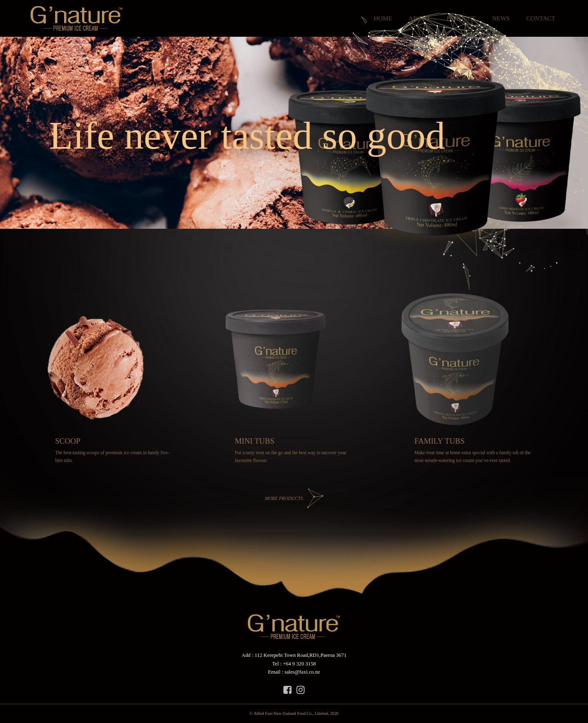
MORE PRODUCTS (284, 498)
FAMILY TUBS (440, 441)
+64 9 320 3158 (300, 664)
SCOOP (68, 441)
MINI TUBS (255, 441)
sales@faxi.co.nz (302, 672)
